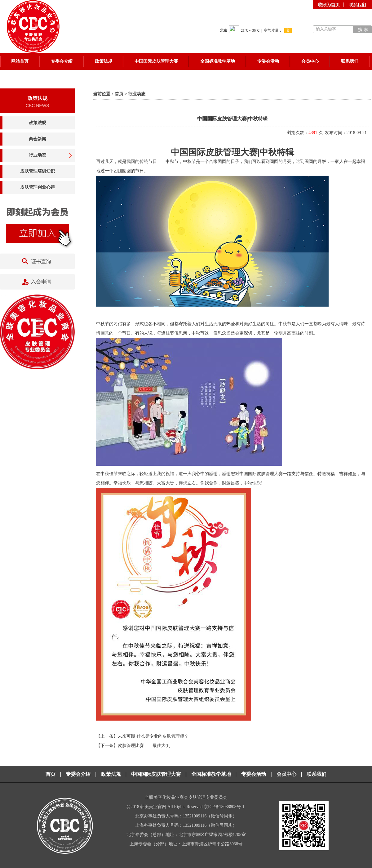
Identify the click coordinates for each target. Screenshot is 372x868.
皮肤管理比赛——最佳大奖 (144, 746)
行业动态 (38, 155)
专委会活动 (254, 774)
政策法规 (38, 123)
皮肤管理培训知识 (38, 171)
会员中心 (286, 774)
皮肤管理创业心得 (38, 187)
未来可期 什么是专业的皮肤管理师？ (153, 736)
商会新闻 (38, 139)
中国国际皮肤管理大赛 (156, 774)
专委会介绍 (78, 774)
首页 (119, 94)
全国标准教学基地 (211, 774)
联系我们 (317, 774)
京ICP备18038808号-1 (225, 807)
